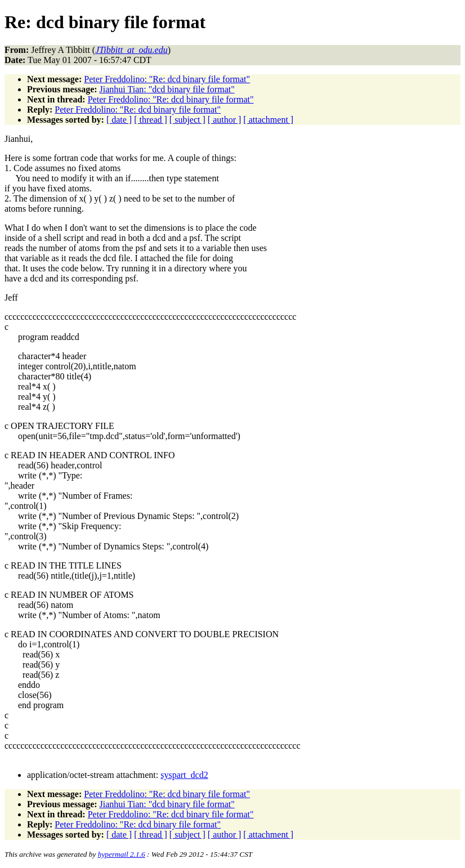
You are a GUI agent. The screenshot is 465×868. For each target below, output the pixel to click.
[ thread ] (151, 120)
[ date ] (119, 120)
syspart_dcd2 (184, 775)
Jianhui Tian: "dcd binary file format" (167, 89)
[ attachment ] (268, 120)
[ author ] (225, 120)
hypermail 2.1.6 (122, 854)
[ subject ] (187, 120)
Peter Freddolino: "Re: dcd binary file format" (167, 79)
